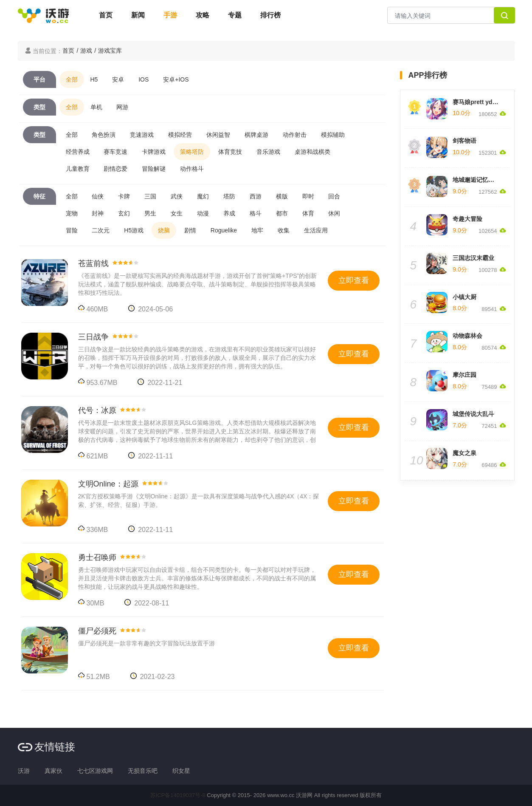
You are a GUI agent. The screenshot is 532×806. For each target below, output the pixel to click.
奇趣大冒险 (467, 219)
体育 (308, 213)
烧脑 (164, 230)
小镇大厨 (464, 297)
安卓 (118, 79)
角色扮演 (104, 135)
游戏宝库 (110, 51)
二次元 (101, 230)
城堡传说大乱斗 (473, 414)
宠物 (72, 213)
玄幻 (124, 213)
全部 (72, 79)
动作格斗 (192, 169)
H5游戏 (134, 230)
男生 (150, 213)
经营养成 (78, 152)
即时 (308, 196)
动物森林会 (467, 336)
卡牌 (124, 196)
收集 (284, 230)
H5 (94, 79)
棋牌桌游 (256, 135)
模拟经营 (180, 135)
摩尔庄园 (464, 375)
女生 (177, 213)
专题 (235, 15)
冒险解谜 (154, 169)
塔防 (229, 196)
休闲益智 (218, 135)
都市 (282, 213)
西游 (256, 196)
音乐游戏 (268, 152)
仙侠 (98, 196)
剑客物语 (464, 141)
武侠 (177, 196)
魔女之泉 (464, 453)
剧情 (190, 230)
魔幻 (203, 196)
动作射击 (295, 135)
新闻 (138, 15)
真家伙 (53, 771)
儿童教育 (78, 169)
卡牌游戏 (154, 152)
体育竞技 (230, 152)
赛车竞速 (115, 152)
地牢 (257, 230)
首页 (106, 15)
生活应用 (316, 230)
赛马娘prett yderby (479, 102)
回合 (334, 196)
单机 (96, 107)
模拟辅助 (333, 135)
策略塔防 (192, 152)
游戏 (86, 51)
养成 (229, 213)
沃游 (24, 771)
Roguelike (224, 230)
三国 (150, 196)
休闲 (334, 213)
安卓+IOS (176, 79)
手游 (170, 15)
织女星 (181, 771)
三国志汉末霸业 (473, 258)
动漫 (203, 213)
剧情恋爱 (115, 169)
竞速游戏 (142, 135)
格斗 (256, 213)
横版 (282, 196)
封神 (98, 213)
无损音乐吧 (143, 771)
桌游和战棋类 (312, 152)
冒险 (72, 230)
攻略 (203, 15)
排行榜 (270, 15)
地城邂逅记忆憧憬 (476, 180)
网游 (122, 107)
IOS (144, 79)
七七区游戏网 (95, 771)
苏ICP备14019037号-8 (178, 795)
